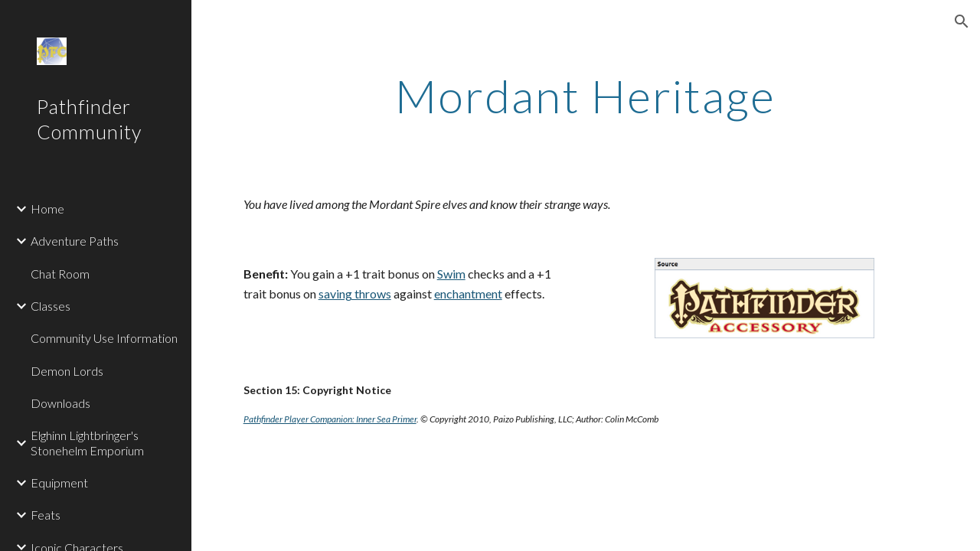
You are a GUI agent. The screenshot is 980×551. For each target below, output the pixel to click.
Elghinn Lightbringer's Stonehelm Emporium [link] (87, 442)
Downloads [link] (60, 403)
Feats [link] (46, 515)
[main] (585, 96)
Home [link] (47, 209)
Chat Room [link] (60, 274)
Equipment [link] (59, 483)
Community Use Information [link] (104, 338)
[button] (962, 21)
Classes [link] (51, 306)
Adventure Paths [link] (75, 241)
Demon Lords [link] (67, 371)
